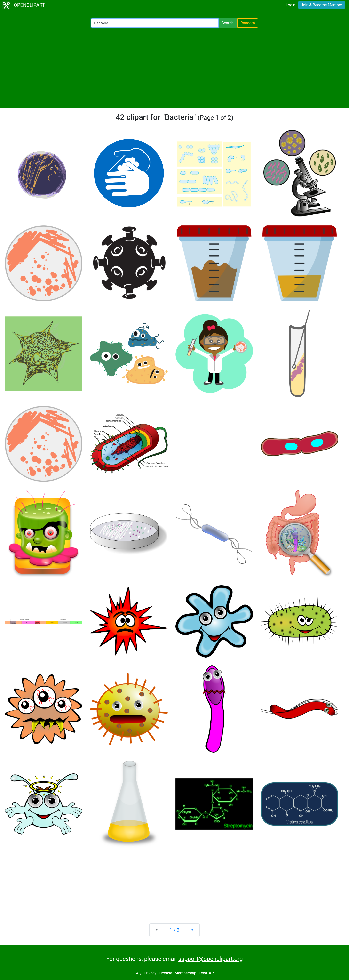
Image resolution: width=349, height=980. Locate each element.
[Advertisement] (174, 68)
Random (248, 23)
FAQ (138, 973)
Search (227, 23)
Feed (203, 973)
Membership (185, 973)
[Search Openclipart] (155, 23)
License (165, 973)
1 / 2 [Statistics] (175, 930)
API (212, 973)
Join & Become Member (322, 5)
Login (290, 5)
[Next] (192, 930)
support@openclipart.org (210, 959)
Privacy (150, 973)
